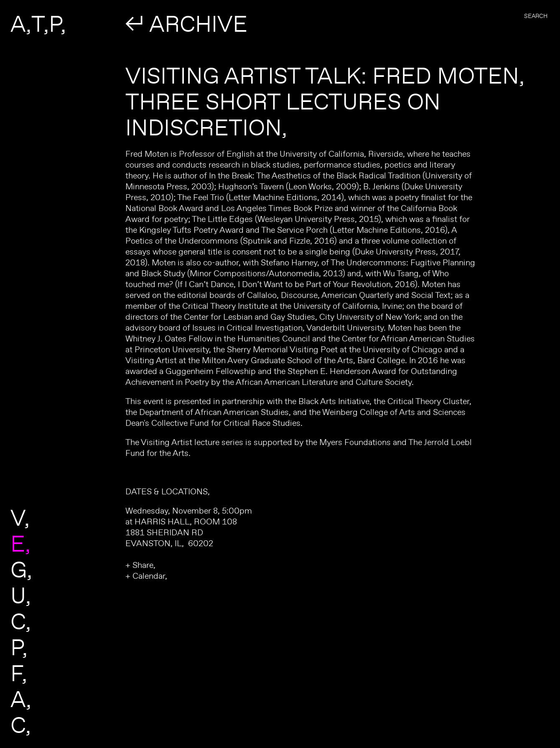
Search (536, 16)
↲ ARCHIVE (186, 23)
